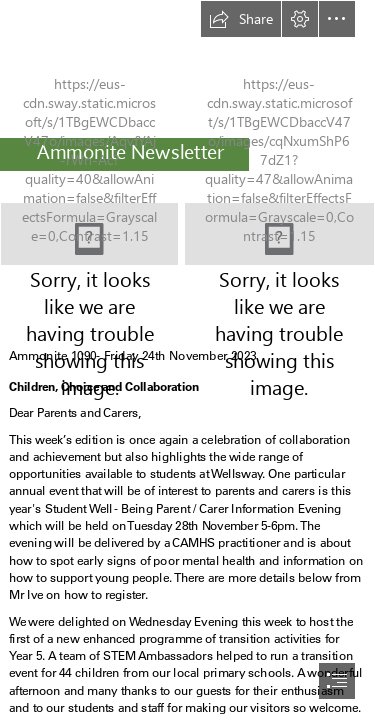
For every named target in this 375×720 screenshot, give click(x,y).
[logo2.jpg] (89, 234)
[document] (187, 360)
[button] (241, 19)
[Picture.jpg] (279, 234)
